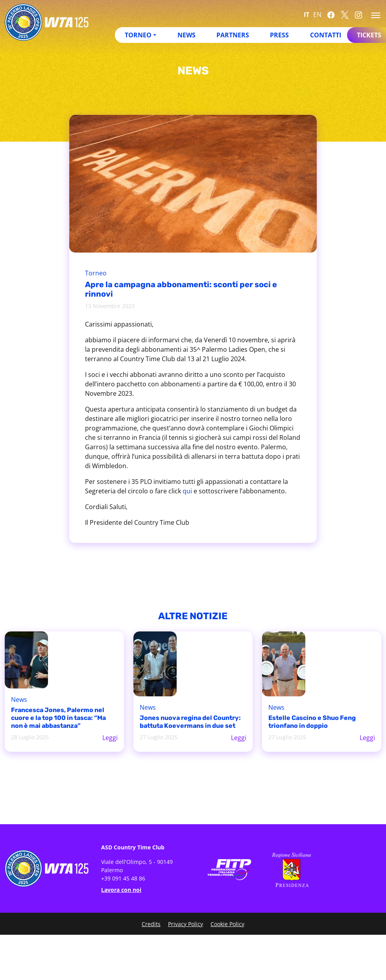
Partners (233, 35)
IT (307, 15)
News (187, 35)
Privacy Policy (186, 924)
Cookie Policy (227, 924)
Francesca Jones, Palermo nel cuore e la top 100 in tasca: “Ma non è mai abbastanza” (58, 718)
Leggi (110, 738)
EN (317, 15)
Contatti (326, 35)
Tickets (369, 35)
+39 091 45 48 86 (123, 878)
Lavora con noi (121, 890)
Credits (151, 924)
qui (187, 491)
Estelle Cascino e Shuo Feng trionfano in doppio (312, 722)
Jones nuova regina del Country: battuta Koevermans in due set (190, 722)
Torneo (138, 35)
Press (279, 35)
